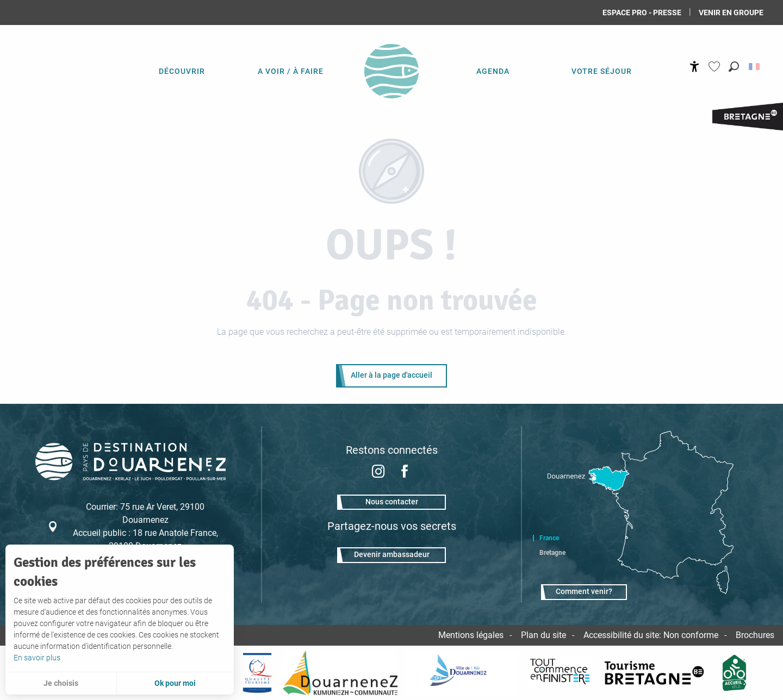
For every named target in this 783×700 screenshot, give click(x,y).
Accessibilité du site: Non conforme (651, 635)
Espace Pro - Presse (642, 12)
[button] (734, 67)
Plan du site (543, 635)
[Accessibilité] (695, 67)
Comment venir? (584, 592)
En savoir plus (37, 658)
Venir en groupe (731, 12)
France (549, 538)
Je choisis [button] (61, 683)
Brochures (755, 635)
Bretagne (552, 553)
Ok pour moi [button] (175, 683)
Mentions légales (471, 635)
